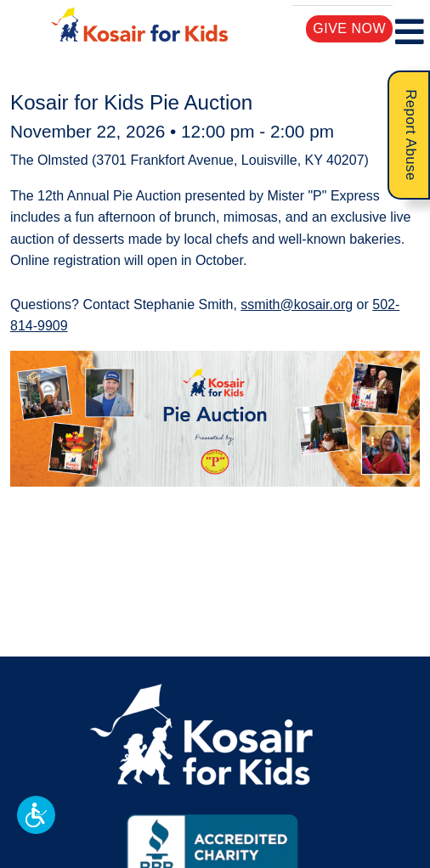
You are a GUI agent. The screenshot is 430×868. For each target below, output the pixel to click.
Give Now (350, 28)
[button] (36, 815)
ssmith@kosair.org (297, 304)
